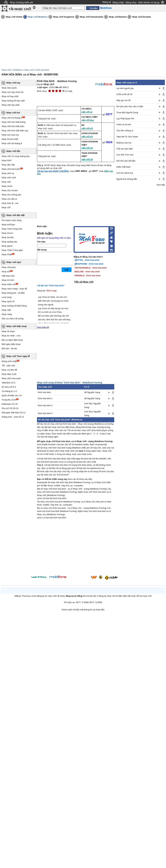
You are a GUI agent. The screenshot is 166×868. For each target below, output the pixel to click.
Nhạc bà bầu (8, 237)
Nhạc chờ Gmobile (142, 17)
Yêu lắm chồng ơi (125, 131)
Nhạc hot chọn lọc (10, 135)
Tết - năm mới (8, 366)
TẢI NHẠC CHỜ (20, 9)
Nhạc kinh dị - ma (10, 203)
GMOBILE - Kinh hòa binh (88, 276)
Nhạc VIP (6, 207)
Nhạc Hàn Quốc (9, 88)
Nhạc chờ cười (9, 178)
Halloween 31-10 (10, 404)
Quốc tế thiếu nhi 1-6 (12, 395)
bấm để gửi (87, 128)
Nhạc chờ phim (9, 267)
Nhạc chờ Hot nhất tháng (13, 122)
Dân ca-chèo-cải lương (12, 319)
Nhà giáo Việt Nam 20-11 (14, 413)
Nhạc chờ (6, 70)
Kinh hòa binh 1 (45, 398)
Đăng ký (107, 2)
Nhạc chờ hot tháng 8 (12, 143)
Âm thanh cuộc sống (12, 220)
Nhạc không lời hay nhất (13, 101)
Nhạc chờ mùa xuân (11, 378)
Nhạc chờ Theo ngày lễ (18, 356)
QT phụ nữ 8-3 (9, 387)
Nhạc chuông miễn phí (22, 2)
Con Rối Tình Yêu (125, 155)
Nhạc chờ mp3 (14, 262)
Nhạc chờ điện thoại (17, 326)
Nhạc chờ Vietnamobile (92, 17)
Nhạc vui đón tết (9, 370)
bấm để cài (87, 112)
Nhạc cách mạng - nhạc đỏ (14, 289)
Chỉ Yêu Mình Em (125, 173)
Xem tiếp (161, 185)
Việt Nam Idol (8, 276)
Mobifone (18, 70)
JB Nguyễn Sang (92, 392)
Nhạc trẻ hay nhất (10, 96)
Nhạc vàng (7, 314)
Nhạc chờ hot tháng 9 (12, 118)
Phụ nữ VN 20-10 (10, 408)
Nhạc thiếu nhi (8, 284)
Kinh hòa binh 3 (45, 413)
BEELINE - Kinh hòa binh (87, 272)
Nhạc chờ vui (8, 173)
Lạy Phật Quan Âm (125, 119)
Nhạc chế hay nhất (11, 105)
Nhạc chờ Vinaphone (64, 17)
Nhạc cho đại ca (9, 199)
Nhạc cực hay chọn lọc (13, 92)
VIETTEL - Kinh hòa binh (87, 260)
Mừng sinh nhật (9, 361)
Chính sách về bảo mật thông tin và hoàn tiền (83, 610)
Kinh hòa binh (43, 70)
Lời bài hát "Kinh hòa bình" (51, 286)
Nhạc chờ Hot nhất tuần (13, 126)
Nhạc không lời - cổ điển (13, 293)
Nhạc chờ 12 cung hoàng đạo (16, 156)
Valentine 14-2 (8, 383)
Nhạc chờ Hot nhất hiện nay (15, 131)
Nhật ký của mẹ (124, 143)
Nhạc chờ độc (13, 151)
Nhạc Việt (6, 310)
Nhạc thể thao (8, 225)
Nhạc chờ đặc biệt (16, 215)
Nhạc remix (7, 186)
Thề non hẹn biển (125, 149)
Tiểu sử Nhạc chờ (84, 282)
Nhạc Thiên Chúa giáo (12, 250)
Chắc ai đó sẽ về (124, 94)
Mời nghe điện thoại (11, 344)
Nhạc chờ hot (13, 113)
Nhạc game (7, 246)
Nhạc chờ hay (13, 83)
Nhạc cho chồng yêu (11, 195)
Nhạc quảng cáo (9, 242)
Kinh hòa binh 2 (45, 405)
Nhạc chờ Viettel (14, 17)
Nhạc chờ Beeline (118, 17)
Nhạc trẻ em (7, 233)
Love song (7, 297)
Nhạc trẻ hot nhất (10, 139)
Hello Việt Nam (123, 167)
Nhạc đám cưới (9, 374)
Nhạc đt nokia (8, 331)
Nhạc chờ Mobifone (38, 17)
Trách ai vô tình (124, 124)
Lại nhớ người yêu (125, 88)
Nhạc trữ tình (8, 280)
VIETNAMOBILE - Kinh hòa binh (91, 268)
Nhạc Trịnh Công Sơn (12, 229)
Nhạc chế (6, 182)
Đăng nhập (118, 2)
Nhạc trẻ (6, 272)
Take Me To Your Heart (127, 137)
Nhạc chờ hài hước (11, 169)
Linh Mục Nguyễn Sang (93, 405)
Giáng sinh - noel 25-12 (13, 417)
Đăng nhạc (131, 2)
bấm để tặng (88, 120)
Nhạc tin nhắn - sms (11, 336)
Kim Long (52, 291)
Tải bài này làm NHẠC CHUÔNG (53, 171)
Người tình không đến (127, 179)
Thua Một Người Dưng (127, 112)
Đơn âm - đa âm (9, 348)
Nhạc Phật (7, 254)
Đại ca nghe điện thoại (12, 340)
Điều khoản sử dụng (149, 2)
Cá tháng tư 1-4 (9, 391)
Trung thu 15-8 (9, 400)
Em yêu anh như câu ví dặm (130, 106)
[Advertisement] (76, 548)
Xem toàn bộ (43, 327)
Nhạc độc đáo (8, 165)
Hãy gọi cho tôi (124, 100)
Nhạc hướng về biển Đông (14, 306)
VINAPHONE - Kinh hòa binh (89, 264)
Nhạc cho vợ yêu (10, 190)
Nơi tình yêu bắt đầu (126, 161)
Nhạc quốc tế (8, 301)
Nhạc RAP (7, 160)
